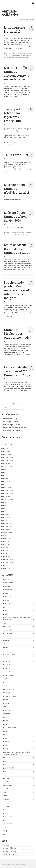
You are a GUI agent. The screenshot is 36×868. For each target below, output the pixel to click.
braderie (6, 611)
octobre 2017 (7, 529)
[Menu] (33, 3)
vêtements (21, 58)
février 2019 (7, 484)
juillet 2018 (7, 505)
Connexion (7, 845)
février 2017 (7, 553)
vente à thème (8, 824)
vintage (6, 831)
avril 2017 (6, 547)
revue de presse (7, 58)
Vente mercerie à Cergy (10, 419)
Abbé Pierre (7, 143)
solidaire (27, 235)
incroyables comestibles (15, 56)
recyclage (6, 778)
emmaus (10, 53)
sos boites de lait (8, 803)
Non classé (7, 758)
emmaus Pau (7, 672)
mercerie (29, 56)
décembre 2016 (8, 559)
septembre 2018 (8, 499)
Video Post (7, 827)
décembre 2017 (8, 523)
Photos (5, 765)
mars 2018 (7, 517)
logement (6, 731)
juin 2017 (6, 541)
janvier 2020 (7, 454)
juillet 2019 (7, 469)
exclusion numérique (10, 689)
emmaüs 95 (15, 53)
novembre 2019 (8, 460)
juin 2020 (6, 448)
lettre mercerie (24, 56)
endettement (7, 679)
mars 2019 (7, 481)
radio (5, 771)
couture (6, 53)
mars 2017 (7, 550)
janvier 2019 (7, 487)
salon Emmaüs (8, 785)
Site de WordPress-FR (10, 854)
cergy (5, 623)
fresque (6, 700)
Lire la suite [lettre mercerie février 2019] (19, 48)
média (5, 738)
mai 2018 (6, 511)
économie (13, 233)
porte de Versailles (9, 768)
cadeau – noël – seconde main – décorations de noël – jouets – (18, 619)
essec (5, 686)
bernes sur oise (8, 604)
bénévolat (6, 600)
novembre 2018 (8, 493)
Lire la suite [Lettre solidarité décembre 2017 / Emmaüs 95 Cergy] (25, 390)
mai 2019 (6, 475)
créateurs (6, 640)
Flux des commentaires (10, 851)
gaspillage (6, 703)
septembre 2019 (8, 466)
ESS (5, 682)
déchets (6, 644)
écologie (6, 651)
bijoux (5, 607)
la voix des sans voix (10, 728)
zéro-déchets (26, 58)
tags (5, 810)
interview (6, 721)
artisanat (6, 593)
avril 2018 (6, 514)
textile (5, 813)
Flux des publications (10, 848)
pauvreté (6, 761)
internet (6, 717)
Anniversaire (7, 586)
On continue (18, 235)
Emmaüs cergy (29, 53)
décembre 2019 (8, 457)
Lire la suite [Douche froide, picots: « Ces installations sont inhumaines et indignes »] (9, 317)
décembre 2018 (8, 490)
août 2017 (6, 535)
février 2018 (7, 520)
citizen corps (7, 627)
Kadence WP (24, 865)
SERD (5, 796)
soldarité (23, 235)
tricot (5, 820)
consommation (8, 630)
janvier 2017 (7, 556)
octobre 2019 (7, 463)
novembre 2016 (8, 562)
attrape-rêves (7, 597)
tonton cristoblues (9, 817)
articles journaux (8, 590)
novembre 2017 (8, 526)
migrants (6, 145)
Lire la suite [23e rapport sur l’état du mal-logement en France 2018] (22, 138)
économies (7, 658)
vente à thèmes (15, 58)
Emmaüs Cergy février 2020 (12, 425)
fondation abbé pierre (10, 696)
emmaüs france (8, 668)
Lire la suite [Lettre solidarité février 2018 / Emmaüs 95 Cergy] (20, 269)
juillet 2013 (7, 568)
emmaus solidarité (9, 675)
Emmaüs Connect (9, 665)
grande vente (7, 710)
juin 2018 (6, 508)
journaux (6, 724)
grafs (5, 707)
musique (6, 749)
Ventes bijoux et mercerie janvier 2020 (15, 428)
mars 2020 (7, 451)
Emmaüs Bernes (22, 53)
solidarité (10, 145)
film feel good (7, 693)
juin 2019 (6, 472)
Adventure (6, 579)
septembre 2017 (8, 532)
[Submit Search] (3, 408)
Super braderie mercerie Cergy (13, 431)
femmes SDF (7, 56)
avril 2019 (6, 478)
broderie (6, 614)
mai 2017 (6, 544)
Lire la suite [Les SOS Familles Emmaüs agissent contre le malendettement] (14, 96)
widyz (5, 834)
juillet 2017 (7, 538)
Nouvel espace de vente (11, 422)
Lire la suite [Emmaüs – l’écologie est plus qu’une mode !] (27, 354)
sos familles (7, 806)
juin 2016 (6, 565)
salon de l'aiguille (8, 782)
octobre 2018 (7, 496)
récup (5, 775)
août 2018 (6, 502)
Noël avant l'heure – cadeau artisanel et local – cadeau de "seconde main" (17, 753)
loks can (6, 735)
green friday (7, 714)
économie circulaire (9, 654)
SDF (5, 792)
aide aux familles (8, 583)
